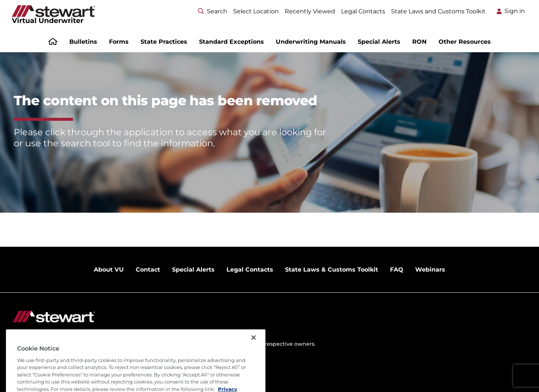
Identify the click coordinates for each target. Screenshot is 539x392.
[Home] (53, 42)
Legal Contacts (363, 11)
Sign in (515, 11)
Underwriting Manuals (311, 42)
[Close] (254, 351)
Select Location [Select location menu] (256, 11)
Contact (148, 270)
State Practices (164, 42)
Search (213, 11)
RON (419, 42)
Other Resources (465, 42)
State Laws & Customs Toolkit (332, 270)
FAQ (397, 270)
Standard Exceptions (232, 42)
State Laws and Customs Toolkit (438, 11)
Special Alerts (379, 42)
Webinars (430, 270)
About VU (109, 270)
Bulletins (83, 42)
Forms (119, 42)
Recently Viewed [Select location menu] (310, 11)
